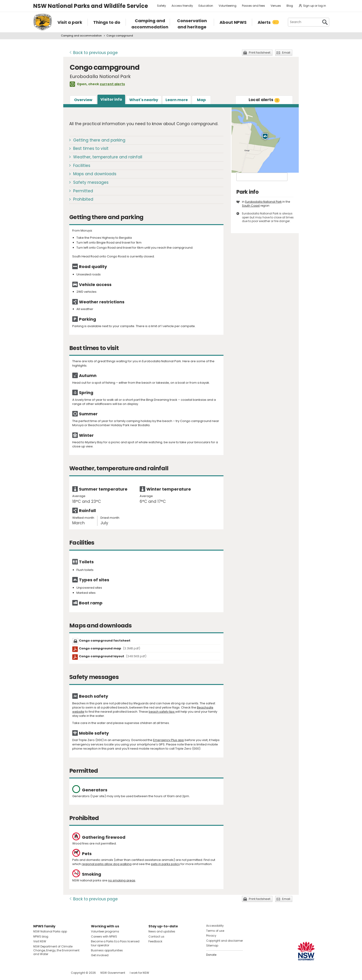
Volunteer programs (105, 931)
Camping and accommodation (81, 36)
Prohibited (83, 199)
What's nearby (144, 100)
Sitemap (212, 945)
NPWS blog (41, 936)
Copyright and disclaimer (225, 941)
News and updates (162, 931)
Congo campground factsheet (105, 641)
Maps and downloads (95, 174)
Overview (83, 100)
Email (286, 53)
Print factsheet (260, 53)
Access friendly (182, 6)
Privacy (211, 936)
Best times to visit (91, 148)
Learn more (177, 100)
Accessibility (215, 926)
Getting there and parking (99, 140)
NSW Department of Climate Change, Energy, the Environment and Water (56, 950)
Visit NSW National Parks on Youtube (57, 973)
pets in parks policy (165, 864)
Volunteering (228, 6)
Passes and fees (253, 6)
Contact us (156, 936)
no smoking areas (122, 880)
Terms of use (215, 931)
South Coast (251, 206)
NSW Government (113, 973)
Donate (211, 955)
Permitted (83, 191)
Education (206, 6)
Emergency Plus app (169, 740)
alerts (264, 100)
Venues (276, 6)
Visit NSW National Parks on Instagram (47, 973)
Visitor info (111, 99)
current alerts (112, 84)
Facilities (82, 166)
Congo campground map (110, 648)
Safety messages (91, 182)
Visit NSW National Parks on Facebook (38, 973)
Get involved (100, 955)
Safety (161, 6)
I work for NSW (139, 973)
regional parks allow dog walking (107, 864)
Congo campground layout (113, 656)
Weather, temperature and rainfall (108, 157)
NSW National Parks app (50, 931)
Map (201, 100)
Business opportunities (107, 950)
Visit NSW (40, 941)
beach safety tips (162, 712)
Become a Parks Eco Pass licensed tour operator (115, 943)
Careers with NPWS (104, 936)
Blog (290, 6)
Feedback (155, 941)
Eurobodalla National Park (263, 202)
